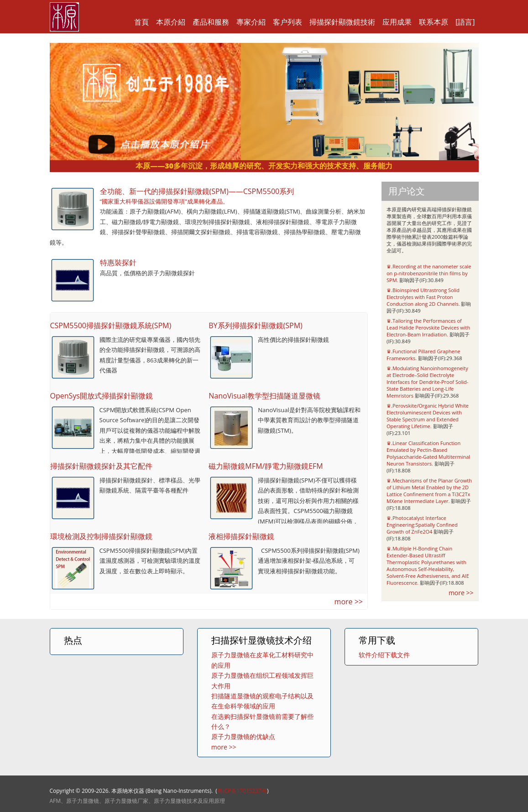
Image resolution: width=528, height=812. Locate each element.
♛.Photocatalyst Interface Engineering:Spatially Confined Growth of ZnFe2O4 (422, 525)
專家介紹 (251, 22)
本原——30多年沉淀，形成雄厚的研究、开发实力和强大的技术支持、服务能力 (264, 166)
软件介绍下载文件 (384, 655)
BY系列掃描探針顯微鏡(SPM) (256, 325)
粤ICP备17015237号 (242, 791)
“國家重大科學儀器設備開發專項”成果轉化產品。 (164, 201)
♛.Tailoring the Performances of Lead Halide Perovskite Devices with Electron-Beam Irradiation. (428, 327)
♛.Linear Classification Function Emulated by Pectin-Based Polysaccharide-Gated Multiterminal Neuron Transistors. (428, 453)
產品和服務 (211, 22)
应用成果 (397, 22)
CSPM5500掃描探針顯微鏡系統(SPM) (111, 325)
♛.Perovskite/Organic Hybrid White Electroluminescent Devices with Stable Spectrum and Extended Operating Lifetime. (428, 416)
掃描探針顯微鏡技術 (342, 22)
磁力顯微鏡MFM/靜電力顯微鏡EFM (266, 466)
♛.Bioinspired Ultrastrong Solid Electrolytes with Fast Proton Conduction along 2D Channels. (423, 297)
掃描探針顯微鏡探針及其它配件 (101, 466)
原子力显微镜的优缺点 (243, 736)
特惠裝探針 (118, 262)
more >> (349, 602)
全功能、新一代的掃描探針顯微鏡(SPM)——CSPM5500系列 (197, 191)
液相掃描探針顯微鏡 (241, 536)
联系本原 (434, 22)
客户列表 (288, 22)
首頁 (141, 22)
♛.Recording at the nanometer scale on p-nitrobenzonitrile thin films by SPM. (429, 273)
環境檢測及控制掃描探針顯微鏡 (101, 536)
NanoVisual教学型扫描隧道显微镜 (264, 396)
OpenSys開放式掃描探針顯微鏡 (102, 396)
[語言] (465, 22)
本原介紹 (171, 22)
